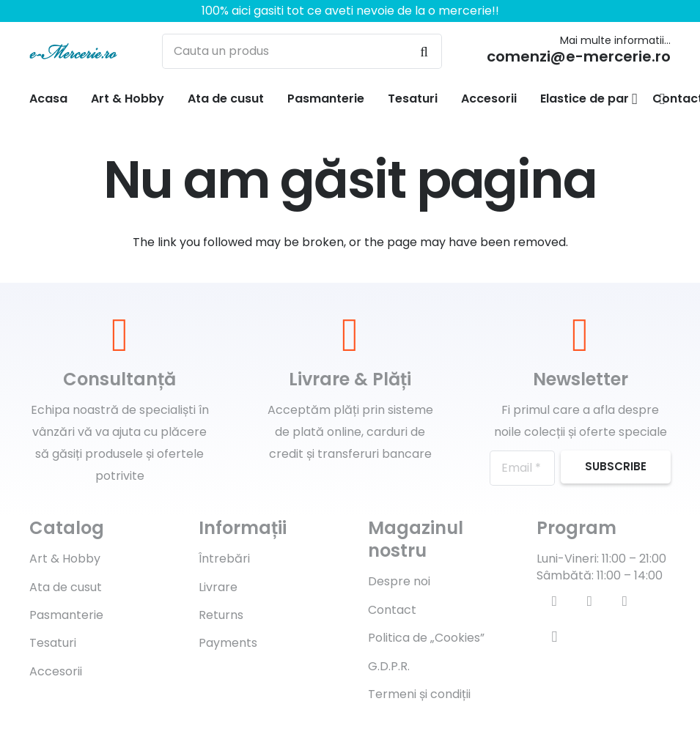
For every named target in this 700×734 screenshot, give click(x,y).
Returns (221, 615)
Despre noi (399, 581)
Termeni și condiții (419, 694)
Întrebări (224, 559)
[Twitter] (589, 601)
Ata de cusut (66, 587)
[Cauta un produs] (302, 51)
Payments (228, 643)
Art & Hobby (65, 559)
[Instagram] (554, 637)
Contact (392, 610)
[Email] (522, 468)
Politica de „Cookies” (426, 638)
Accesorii (56, 671)
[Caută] (424, 51)
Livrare (218, 587)
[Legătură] (73, 51)
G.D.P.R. (389, 666)
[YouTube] (625, 601)
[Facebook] (554, 601)
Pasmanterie (66, 615)
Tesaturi (53, 643)
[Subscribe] (616, 467)
